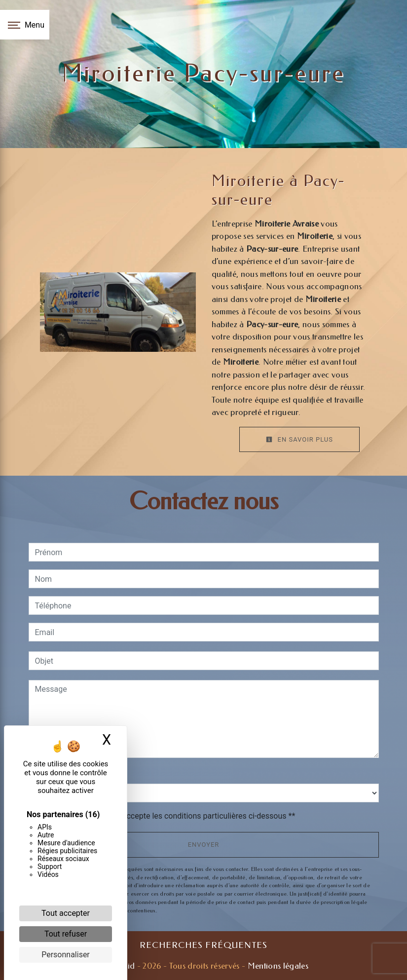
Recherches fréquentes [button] (203, 945)
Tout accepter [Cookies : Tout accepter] (66, 913)
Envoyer (204, 845)
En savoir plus (299, 439)
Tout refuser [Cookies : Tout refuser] (66, 934)
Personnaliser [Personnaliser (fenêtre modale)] (66, 955)
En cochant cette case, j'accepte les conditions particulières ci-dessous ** (167, 816)
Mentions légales (277, 966)
